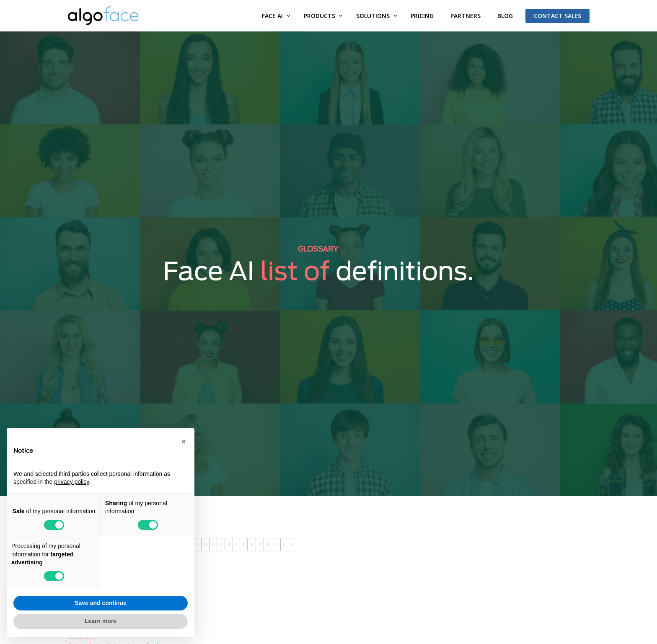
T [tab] (244, 544)
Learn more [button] (101, 621)
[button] (184, 441)
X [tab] (277, 544)
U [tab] (252, 544)
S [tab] (236, 544)
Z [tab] (292, 544)
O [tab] (205, 544)
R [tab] (229, 544)
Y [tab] (284, 544)
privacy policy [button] (71, 482)
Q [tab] (221, 544)
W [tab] (268, 544)
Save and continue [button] (101, 603)
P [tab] (213, 544)
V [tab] (260, 544)
